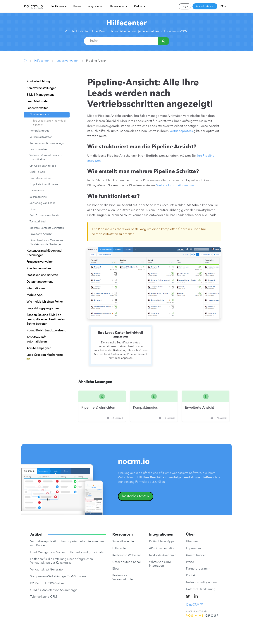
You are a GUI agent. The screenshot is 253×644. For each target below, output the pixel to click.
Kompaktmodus (39, 131)
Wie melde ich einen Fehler (45, 302)
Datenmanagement (40, 282)
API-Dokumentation (162, 548)
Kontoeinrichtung (38, 82)
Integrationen (96, 6)
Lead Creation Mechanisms (45, 357)
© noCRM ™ (195, 605)
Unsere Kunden (196, 555)
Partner (138, 6)
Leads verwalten (68, 61)
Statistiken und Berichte (42, 275)
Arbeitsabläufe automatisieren (37, 340)
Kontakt (191, 576)
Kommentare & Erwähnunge (47, 143)
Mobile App (35, 295)
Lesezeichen (37, 191)
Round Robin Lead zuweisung (46, 331)
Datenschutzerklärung (201, 589)
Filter (33, 209)
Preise (77, 6)
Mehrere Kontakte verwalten (47, 228)
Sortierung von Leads (42, 203)
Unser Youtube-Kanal (126, 562)
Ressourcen (117, 6)
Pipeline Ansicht (39, 115)
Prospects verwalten (40, 262)
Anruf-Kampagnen (39, 348)
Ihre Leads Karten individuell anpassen (49, 123)
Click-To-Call (37, 172)
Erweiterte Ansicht (41, 234)
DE (222, 6)
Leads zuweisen (39, 150)
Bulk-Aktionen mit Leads (44, 216)
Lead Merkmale (37, 102)
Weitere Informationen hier (175, 186)
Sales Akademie (123, 542)
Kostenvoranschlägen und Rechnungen (44, 253)
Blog (116, 569)
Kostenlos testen (205, 6)
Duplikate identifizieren (44, 184)
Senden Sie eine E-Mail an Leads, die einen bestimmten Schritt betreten (46, 320)
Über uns (192, 542)
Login (185, 6)
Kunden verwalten (39, 269)
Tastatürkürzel (38, 222)
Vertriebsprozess (181, 131)
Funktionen (57, 6)
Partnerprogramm (198, 569)
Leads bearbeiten (40, 178)
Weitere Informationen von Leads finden (46, 158)
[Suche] (163, 41)
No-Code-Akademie (163, 555)
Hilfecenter (127, 23)
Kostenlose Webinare (127, 555)
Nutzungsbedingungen (201, 582)
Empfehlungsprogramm (43, 309)
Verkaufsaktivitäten (41, 137)
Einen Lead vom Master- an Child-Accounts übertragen (46, 242)
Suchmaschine (38, 197)
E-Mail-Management (40, 95)
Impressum (193, 548)
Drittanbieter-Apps (162, 542)
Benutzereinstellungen (41, 88)
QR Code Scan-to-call (43, 166)
